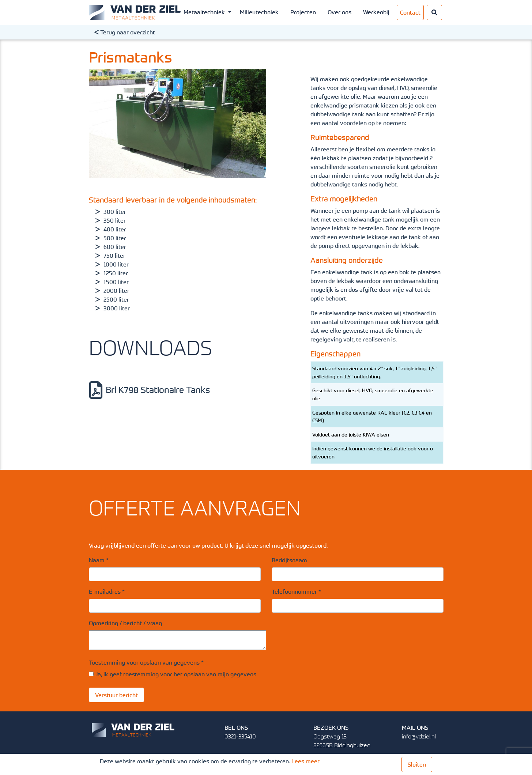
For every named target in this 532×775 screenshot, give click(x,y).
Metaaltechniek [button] (205, 12)
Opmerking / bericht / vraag (125, 623)
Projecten (303, 12)
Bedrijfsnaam (289, 560)
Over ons (339, 12)
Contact (410, 12)
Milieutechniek (259, 12)
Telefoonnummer (296, 591)
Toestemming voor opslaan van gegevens (146, 662)
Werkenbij (376, 12)
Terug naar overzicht (125, 32)
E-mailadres (107, 591)
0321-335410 (240, 736)
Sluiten (417, 764)
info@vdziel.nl (419, 736)
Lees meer (305, 761)
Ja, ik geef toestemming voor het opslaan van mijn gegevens (176, 674)
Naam (99, 560)
